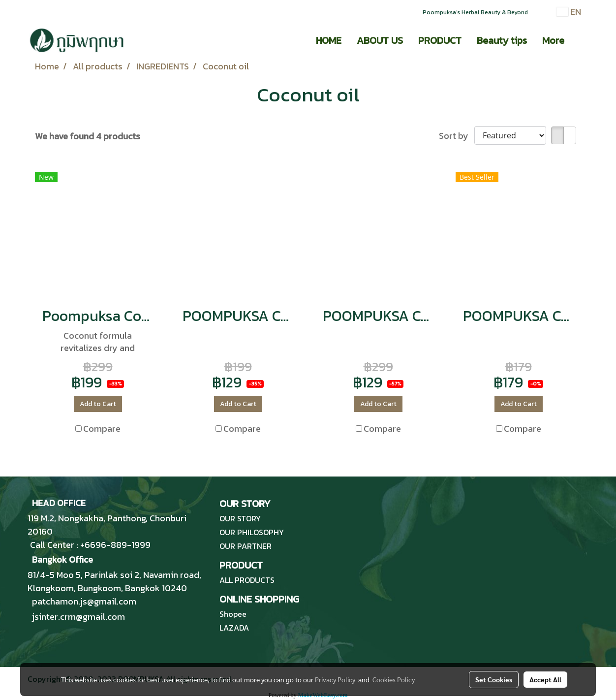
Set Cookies (494, 679)
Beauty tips (502, 40)
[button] (581, 40)
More (553, 40)
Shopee (233, 614)
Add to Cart (98, 404)
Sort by (457, 136)
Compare (102, 429)
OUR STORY (240, 518)
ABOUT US (380, 40)
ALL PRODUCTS (247, 580)
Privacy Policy (335, 679)
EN (569, 12)
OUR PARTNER (246, 546)
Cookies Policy (394, 679)
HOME (329, 40)
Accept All (545, 679)
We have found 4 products (88, 136)
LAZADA (234, 628)
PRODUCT (440, 40)
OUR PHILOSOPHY (252, 532)
